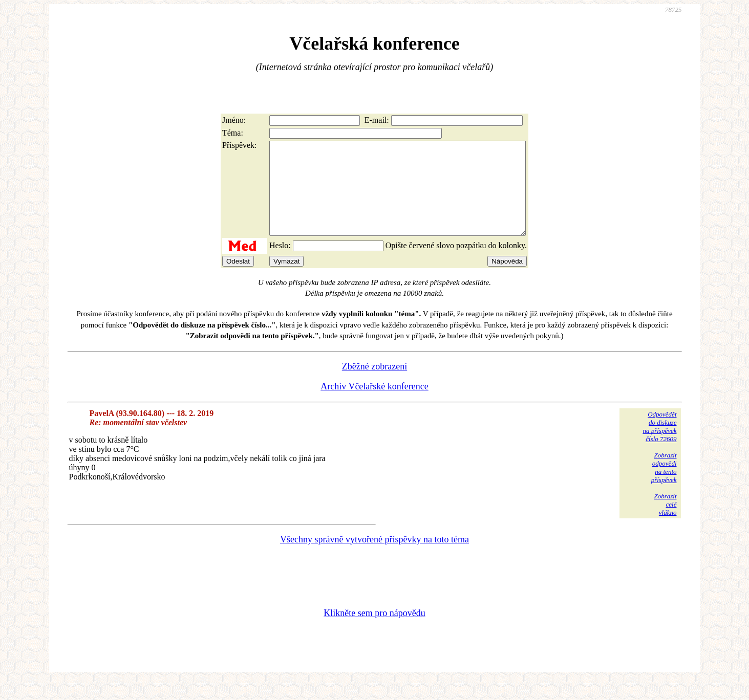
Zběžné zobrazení (374, 385)
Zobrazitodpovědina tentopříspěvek (664, 486)
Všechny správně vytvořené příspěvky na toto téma (374, 558)
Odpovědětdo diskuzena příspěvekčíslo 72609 (659, 445)
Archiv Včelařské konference (374, 405)
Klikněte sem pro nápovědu (374, 631)
